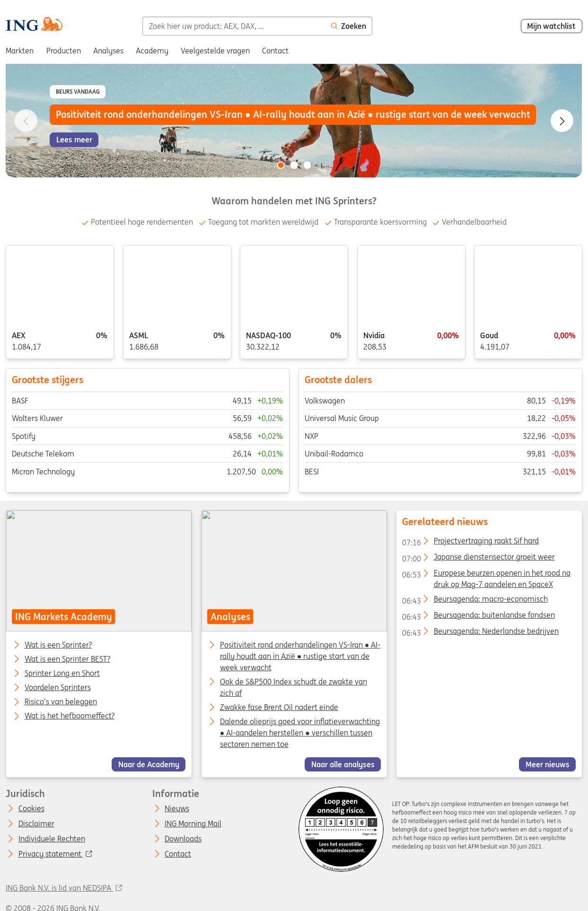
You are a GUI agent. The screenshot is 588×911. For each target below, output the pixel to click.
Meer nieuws (548, 764)
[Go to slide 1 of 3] (281, 165)
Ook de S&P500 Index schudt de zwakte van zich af (293, 687)
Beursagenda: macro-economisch (475, 600)
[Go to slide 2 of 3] (294, 165)
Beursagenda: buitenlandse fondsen (478, 617)
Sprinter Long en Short (62, 674)
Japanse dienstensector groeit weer (478, 559)
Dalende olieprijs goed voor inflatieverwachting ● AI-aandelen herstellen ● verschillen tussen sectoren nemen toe (299, 733)
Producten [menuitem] (64, 51)
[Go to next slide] (562, 121)
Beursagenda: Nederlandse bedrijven (480, 633)
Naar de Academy (149, 764)
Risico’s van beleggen (61, 702)
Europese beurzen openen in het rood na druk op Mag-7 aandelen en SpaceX (486, 575)
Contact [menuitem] (275, 51)
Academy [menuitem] (152, 51)
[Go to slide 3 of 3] (307, 165)
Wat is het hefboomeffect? (70, 716)
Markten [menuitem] (20, 51)
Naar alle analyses (342, 764)
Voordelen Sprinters (58, 688)
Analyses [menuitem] (108, 51)
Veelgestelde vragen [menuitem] (215, 51)
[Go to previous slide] (26, 121)
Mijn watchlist (551, 26)
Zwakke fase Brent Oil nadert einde (279, 707)
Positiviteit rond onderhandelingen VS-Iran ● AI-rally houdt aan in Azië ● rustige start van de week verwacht (300, 656)
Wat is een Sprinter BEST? (67, 659)
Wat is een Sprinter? (58, 645)
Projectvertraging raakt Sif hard (470, 543)
